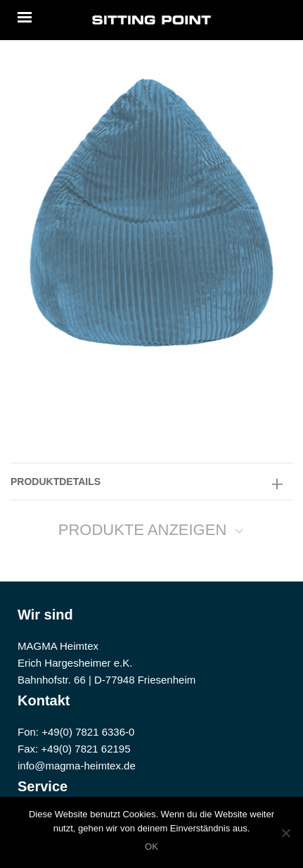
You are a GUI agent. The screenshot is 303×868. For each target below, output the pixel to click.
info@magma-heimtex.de (77, 766)
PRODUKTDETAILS (56, 482)
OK (151, 847)
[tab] (151, 482)
